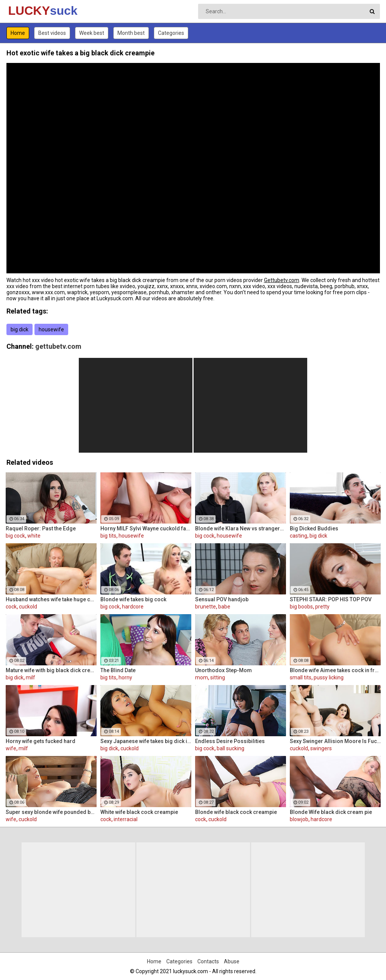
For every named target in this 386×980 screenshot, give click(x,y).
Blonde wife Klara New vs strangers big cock (241, 528)
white (34, 536)
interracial (126, 819)
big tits (108, 536)
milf (30, 677)
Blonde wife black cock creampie (236, 812)
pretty (322, 607)
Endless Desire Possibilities (230, 741)
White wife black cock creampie (139, 812)
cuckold (28, 607)
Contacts (208, 961)
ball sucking (231, 748)
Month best (131, 33)
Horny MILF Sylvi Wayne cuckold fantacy (146, 528)
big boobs (301, 607)
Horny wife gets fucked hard (41, 741)
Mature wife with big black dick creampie (51, 670)
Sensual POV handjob (222, 599)
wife (11, 748)
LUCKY (28, 11)
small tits (301, 677)
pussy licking (329, 677)
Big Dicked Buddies (314, 528)
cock (11, 607)
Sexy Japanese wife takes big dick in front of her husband (146, 741)
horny (125, 677)
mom (202, 677)
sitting (218, 677)
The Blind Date (118, 670)
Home (18, 33)
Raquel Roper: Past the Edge (41, 528)
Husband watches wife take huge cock (51, 599)
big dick (20, 329)
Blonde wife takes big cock (133, 599)
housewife (51, 329)
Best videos (52, 33)
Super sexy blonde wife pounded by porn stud (51, 812)
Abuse (232, 961)
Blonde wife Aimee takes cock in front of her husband (335, 670)
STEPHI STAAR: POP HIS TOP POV (331, 599)
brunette (206, 607)
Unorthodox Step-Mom (223, 670)
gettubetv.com (58, 346)
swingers (321, 748)
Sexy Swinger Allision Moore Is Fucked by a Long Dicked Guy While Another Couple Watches (335, 741)
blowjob (299, 819)
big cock (15, 536)
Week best (92, 33)
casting (298, 536)
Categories (171, 33)
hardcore (133, 607)
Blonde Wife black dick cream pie (331, 812)
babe (224, 607)
